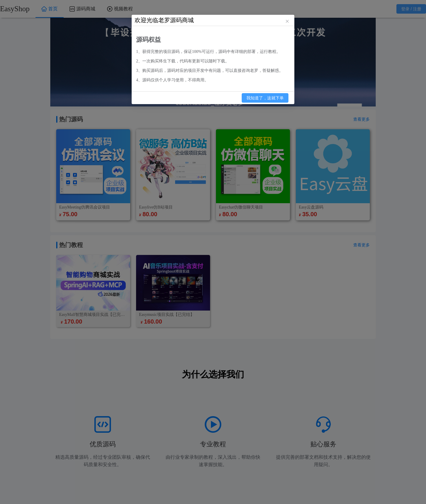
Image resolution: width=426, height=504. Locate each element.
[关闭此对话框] (287, 22)
